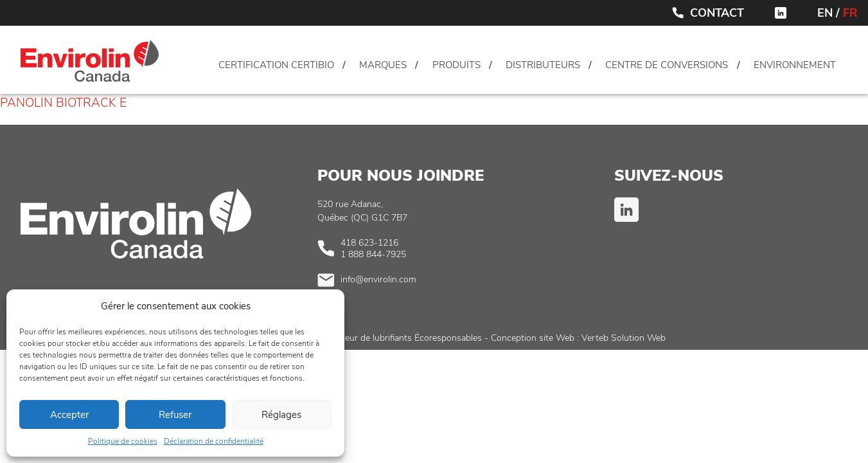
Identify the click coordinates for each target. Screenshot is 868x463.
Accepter (69, 415)
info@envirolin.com (378, 279)
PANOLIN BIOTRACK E (63, 103)
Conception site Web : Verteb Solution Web (578, 338)
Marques (383, 65)
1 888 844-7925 (373, 254)
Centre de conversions (667, 65)
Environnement (795, 65)
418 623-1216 (369, 243)
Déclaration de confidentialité (214, 441)
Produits (456, 65)
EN (825, 13)
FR (850, 13)
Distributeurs (543, 65)
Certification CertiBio (276, 65)
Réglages (281, 415)
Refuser (175, 415)
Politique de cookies (123, 441)
